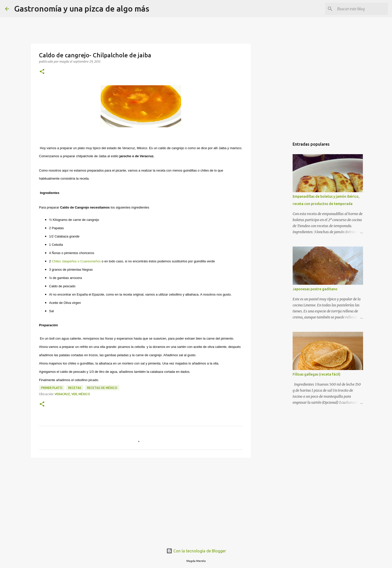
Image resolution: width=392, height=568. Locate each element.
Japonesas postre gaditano (315, 289)
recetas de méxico (102, 388)
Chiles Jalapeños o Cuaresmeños (76, 261)
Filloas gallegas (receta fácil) (317, 374)
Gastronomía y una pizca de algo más (82, 9)
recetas (75, 388)
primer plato (52, 388)
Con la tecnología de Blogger (196, 551)
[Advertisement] (141, 501)
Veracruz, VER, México (72, 394)
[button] (42, 72)
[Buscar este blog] (362, 9)
